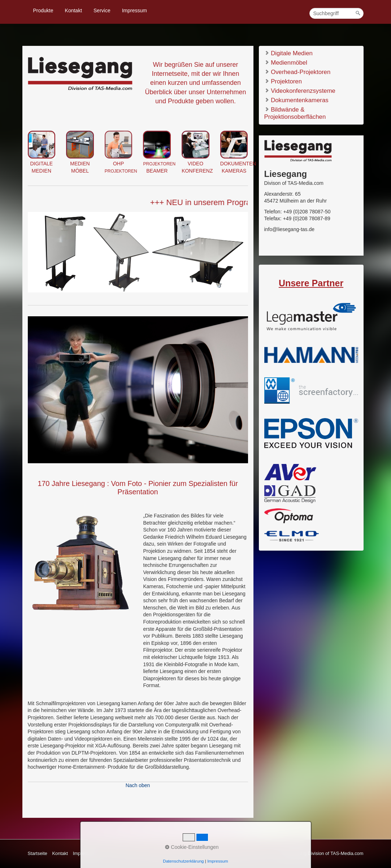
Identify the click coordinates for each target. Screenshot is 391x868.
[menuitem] (44, 10)
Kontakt (73, 10)
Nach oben (138, 785)
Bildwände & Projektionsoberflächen (295, 113)
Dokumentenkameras (296, 100)
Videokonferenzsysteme (300, 90)
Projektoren (283, 81)
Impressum (134, 10)
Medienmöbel (286, 62)
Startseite (38, 853)
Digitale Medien (288, 53)
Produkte (43, 10)
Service (102, 10)
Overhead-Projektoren (297, 72)
